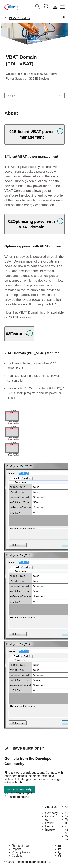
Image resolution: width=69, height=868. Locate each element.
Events (50, 823)
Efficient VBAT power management (31, 157)
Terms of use (20, 846)
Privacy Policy (21, 852)
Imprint (16, 849)
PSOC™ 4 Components (20, 18)
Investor (51, 830)
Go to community (20, 789)
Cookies (17, 856)
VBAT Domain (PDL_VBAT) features (32, 353)
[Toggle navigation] (62, 7)
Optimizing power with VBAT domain (33, 246)
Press (49, 826)
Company (52, 813)
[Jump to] (34, 96)
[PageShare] (63, 17)
